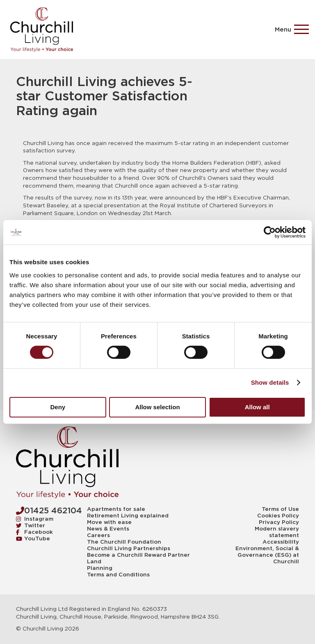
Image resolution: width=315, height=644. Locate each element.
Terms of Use (280, 509)
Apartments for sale (116, 509)
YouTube (33, 539)
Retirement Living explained (128, 516)
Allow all (257, 407)
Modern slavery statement (277, 532)
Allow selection (157, 407)
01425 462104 (49, 510)
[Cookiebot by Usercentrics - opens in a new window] (270, 232)
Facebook (34, 532)
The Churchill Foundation (124, 542)
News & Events (108, 529)
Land (94, 562)
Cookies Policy (278, 516)
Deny (58, 407)
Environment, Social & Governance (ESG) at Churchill (267, 555)
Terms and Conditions (118, 575)
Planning (100, 568)
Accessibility (281, 542)
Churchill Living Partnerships (129, 549)
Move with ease (109, 522)
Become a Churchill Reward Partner (138, 555)
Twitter (31, 525)
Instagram (35, 519)
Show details (270, 382)
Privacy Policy (279, 522)
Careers (98, 535)
